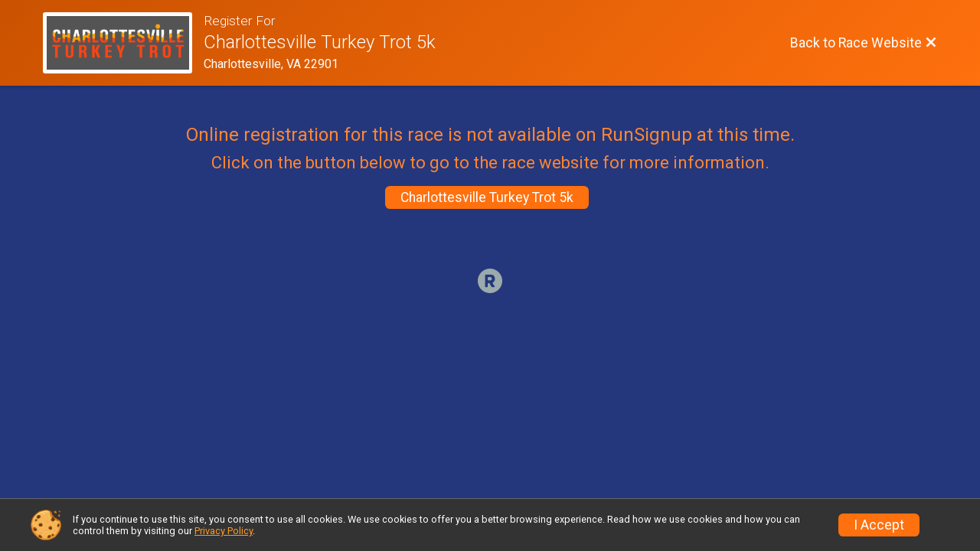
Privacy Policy (224, 531)
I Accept (879, 525)
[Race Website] (123, 43)
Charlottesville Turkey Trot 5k (487, 197)
